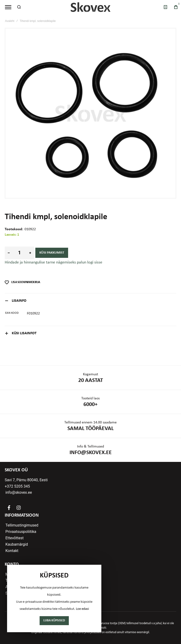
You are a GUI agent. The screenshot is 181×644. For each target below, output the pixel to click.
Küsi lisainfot (24, 333)
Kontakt (12, 551)
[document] (54, 598)
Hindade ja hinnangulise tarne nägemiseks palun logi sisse (53, 262)
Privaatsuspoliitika (21, 532)
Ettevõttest (14, 538)
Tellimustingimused (22, 525)
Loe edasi (82, 609)
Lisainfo (19, 301)
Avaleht (10, 21)
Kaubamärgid (17, 544)
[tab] (90, 301)
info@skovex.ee (19, 493)
